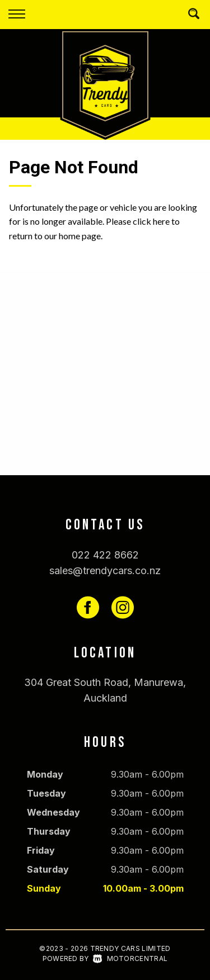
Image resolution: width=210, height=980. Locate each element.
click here (151, 221)
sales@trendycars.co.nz (105, 571)
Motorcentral (130, 958)
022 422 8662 (105, 555)
